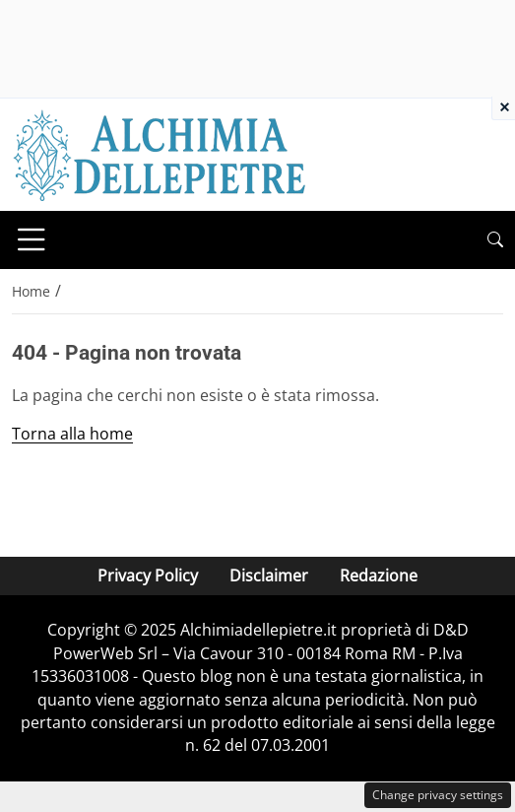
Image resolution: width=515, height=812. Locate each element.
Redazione (379, 575)
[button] (495, 240)
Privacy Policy (148, 575)
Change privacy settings (438, 795)
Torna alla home (72, 434)
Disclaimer (269, 575)
